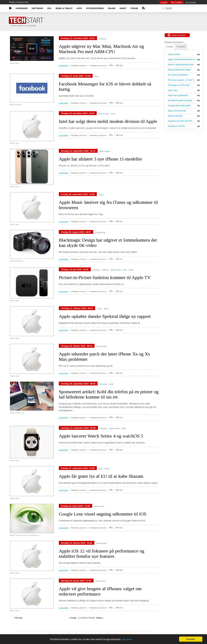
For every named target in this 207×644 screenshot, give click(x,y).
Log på (164, 2)
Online (101, 195)
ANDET (123, 8)
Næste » (99, 618)
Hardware (103, 39)
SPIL (49, 8)
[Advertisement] (108, 22)
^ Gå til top (18, 618)
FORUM (134, 8)
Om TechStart (191, 2)
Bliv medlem (177, 2)
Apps (96, 76)
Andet (113, 114)
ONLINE (112, 8)
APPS (79, 8)
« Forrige (73, 618)
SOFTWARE (37, 8)
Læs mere (127, 639)
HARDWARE (22, 8)
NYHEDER (181, 47)
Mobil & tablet (104, 114)
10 (93, 618)
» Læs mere (63, 66)
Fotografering (100, 232)
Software (105, 270)
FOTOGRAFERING (95, 8)
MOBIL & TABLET (64, 8)
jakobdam (83, 66)
